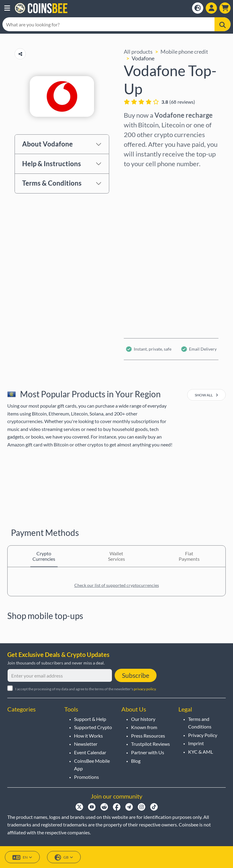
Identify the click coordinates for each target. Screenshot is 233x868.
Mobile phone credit (184, 52)
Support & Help (90, 719)
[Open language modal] (198, 8)
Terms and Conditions (200, 723)
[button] (7, 8)
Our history (143, 719)
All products (138, 52)
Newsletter (86, 744)
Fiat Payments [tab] (189, 556)
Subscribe (136, 675)
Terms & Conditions (52, 183)
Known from (144, 727)
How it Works (88, 736)
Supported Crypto (93, 727)
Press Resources (148, 736)
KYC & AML (201, 752)
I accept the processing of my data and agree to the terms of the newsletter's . (86, 689)
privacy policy (145, 689)
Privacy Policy (203, 735)
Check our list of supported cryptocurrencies (117, 585)
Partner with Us (148, 752)
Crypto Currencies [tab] (44, 556)
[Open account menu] (211, 8)
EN (22, 858)
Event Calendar (90, 752)
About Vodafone (47, 144)
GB (64, 858)
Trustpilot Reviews (150, 744)
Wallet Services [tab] (116, 556)
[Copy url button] (20, 54)
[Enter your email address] (60, 675)
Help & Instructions (52, 164)
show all (206, 395)
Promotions (86, 777)
